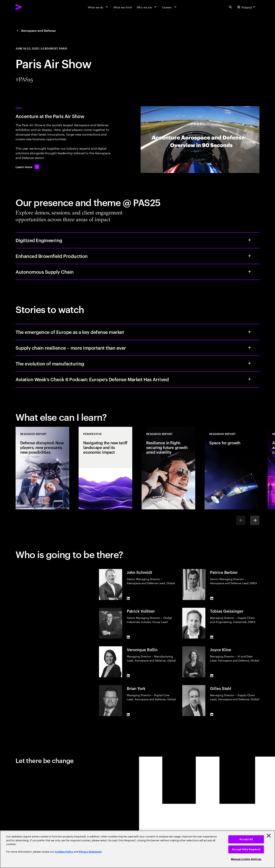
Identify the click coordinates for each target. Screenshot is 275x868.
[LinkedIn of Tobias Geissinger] (212, 637)
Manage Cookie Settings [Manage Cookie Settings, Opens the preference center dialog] (246, 859)
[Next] (255, 520)
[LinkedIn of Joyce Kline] (212, 676)
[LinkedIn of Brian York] (128, 715)
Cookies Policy (64, 852)
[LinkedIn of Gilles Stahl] (212, 715)
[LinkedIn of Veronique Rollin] (128, 676)
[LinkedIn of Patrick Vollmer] (128, 637)
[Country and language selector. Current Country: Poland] (247, 7)
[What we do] (98, 7)
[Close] (269, 836)
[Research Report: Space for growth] (231, 468)
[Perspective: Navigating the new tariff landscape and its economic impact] (105, 468)
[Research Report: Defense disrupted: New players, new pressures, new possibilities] (42, 468)
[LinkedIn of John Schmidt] (128, 598)
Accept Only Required (246, 849)
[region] (137, 849)
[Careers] (170, 7)
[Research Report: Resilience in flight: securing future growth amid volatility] (168, 468)
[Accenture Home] (27, 7)
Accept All (246, 839)
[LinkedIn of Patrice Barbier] (212, 598)
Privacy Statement (90, 852)
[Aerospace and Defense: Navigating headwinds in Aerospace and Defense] (36, 30)
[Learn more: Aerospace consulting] (27, 167)
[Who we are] (147, 7)
